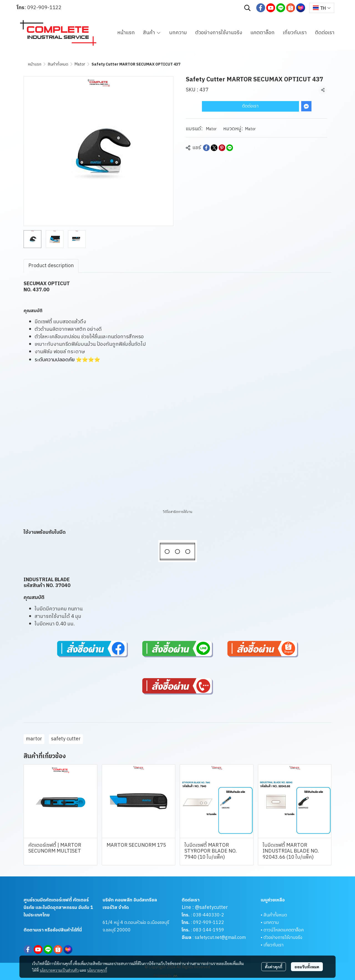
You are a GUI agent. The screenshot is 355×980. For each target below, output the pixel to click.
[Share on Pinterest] (222, 148)
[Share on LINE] (230, 148)
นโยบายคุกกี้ (97, 970)
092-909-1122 (44, 8)
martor (34, 739)
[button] (247, 8)
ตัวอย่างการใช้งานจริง (283, 938)
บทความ (271, 923)
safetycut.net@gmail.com (220, 938)
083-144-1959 (209, 930)
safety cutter (66, 739)
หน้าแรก (35, 64)
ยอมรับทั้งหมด (307, 967)
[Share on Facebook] (206, 148)
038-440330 (206, 915)
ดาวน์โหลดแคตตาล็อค (284, 930)
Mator (80, 64)
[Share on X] (214, 148)
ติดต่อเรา (250, 106)
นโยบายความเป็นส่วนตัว (59, 970)
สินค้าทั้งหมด (58, 64)
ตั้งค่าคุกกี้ (274, 967)
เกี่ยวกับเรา (273, 945)
